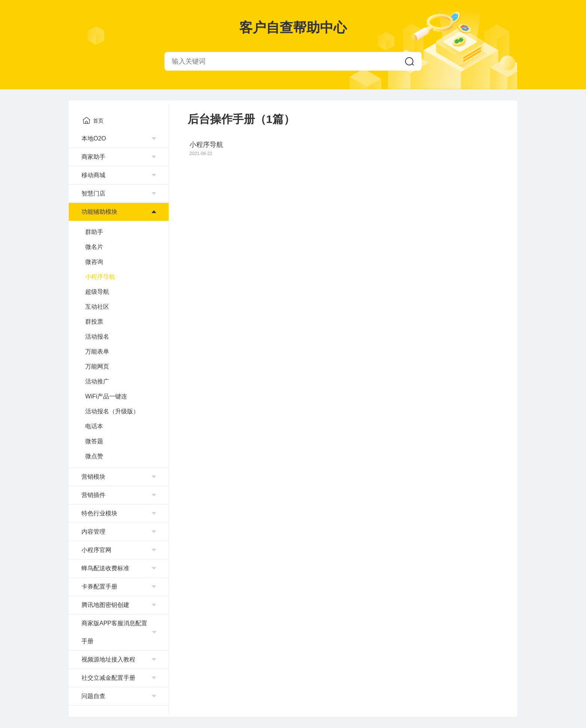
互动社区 (97, 307)
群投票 (94, 322)
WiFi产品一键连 (106, 396)
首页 (93, 120)
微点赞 (94, 456)
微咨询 (94, 262)
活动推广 (97, 381)
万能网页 (97, 366)
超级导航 (97, 292)
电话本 (94, 426)
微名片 (94, 247)
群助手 (94, 232)
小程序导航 (100, 277)
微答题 (94, 441)
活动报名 (97, 337)
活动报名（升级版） (112, 411)
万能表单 (97, 351)
